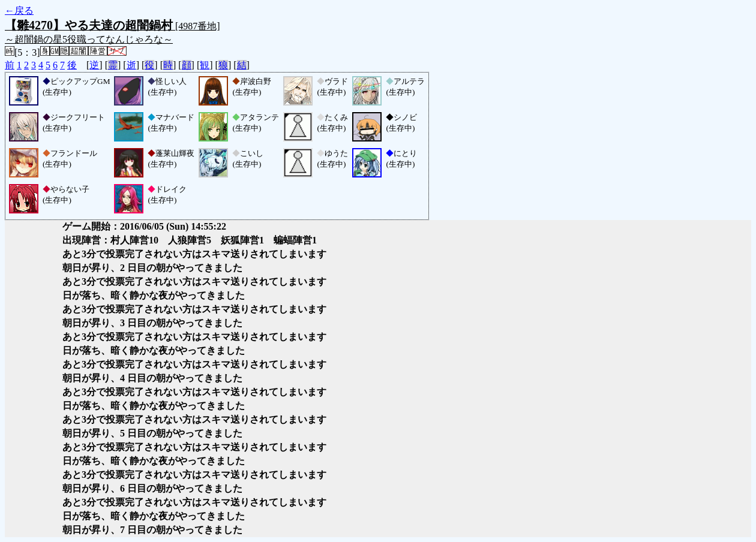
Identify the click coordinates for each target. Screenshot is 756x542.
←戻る (19, 10)
